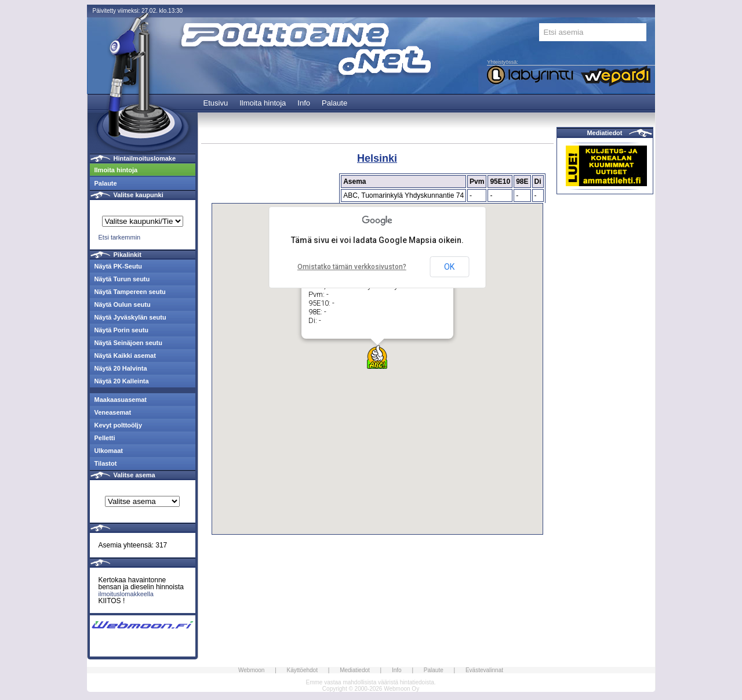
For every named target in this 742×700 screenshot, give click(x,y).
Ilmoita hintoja (263, 103)
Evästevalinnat (484, 670)
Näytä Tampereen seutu (130, 292)
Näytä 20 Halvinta (121, 368)
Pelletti (105, 438)
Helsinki (377, 158)
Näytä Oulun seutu (123, 304)
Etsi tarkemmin (120, 237)
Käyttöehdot (302, 670)
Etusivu (216, 103)
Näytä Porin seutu (122, 330)
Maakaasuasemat (121, 400)
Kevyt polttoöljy (119, 425)
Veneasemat (113, 412)
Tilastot (106, 463)
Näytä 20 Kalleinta (122, 381)
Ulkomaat (109, 451)
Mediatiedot (604, 133)
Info (304, 103)
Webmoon (251, 670)
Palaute (334, 103)
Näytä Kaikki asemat (125, 356)
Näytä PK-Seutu (119, 266)
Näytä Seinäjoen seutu (128, 343)
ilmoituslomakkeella (126, 594)
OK (449, 267)
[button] (377, 357)
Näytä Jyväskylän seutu (130, 317)
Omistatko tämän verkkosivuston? (352, 267)
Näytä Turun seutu (122, 279)
